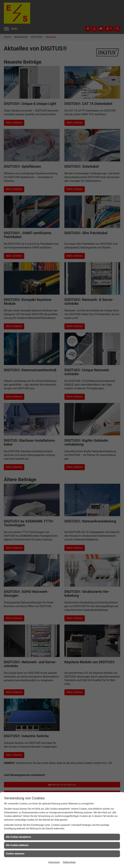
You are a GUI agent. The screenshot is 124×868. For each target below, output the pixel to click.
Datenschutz (69, 862)
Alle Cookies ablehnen (17, 845)
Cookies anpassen (15, 854)
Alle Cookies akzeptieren (18, 837)
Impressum (54, 862)
